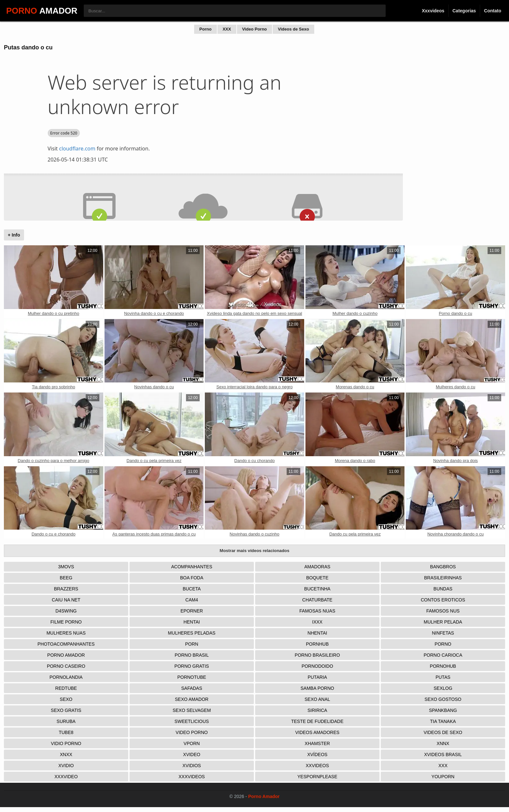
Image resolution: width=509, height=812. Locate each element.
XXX (227, 29)
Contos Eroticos (443, 600)
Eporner (192, 611)
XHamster (317, 743)
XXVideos (317, 766)
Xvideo (192, 754)
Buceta (192, 589)
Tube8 (66, 732)
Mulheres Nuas (66, 633)
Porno (205, 29)
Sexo (66, 699)
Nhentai (317, 633)
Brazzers (66, 589)
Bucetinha (317, 589)
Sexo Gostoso (443, 699)
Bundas (443, 589)
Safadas (192, 688)
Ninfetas (443, 633)
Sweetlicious (192, 721)
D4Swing (66, 611)
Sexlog (443, 688)
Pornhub (317, 644)
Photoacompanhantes (66, 644)
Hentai (192, 622)
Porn (192, 644)
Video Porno (255, 29)
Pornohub (443, 666)
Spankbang (443, 710)
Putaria (317, 677)
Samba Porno (317, 688)
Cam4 (192, 600)
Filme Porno (66, 622)
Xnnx (443, 743)
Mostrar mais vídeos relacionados (255, 551)
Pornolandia (66, 677)
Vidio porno (66, 743)
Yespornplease (317, 777)
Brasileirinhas (443, 578)
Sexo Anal (317, 699)
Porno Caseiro (66, 666)
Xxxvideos (433, 11)
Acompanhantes (192, 567)
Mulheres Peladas (192, 633)
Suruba (66, 721)
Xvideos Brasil (443, 754)
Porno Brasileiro (317, 655)
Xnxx (66, 754)
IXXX (317, 622)
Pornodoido (317, 666)
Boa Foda (192, 578)
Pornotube (192, 677)
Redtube (66, 688)
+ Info (14, 235)
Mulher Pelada (443, 622)
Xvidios (192, 766)
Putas (443, 677)
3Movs (66, 567)
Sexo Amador (192, 699)
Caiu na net (66, 600)
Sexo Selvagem (192, 710)
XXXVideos (192, 777)
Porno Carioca (443, 655)
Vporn (192, 743)
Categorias (464, 11)
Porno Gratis (192, 666)
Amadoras (317, 567)
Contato (493, 11)
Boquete (317, 578)
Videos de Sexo (293, 29)
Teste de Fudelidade (317, 721)
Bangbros (443, 567)
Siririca (317, 710)
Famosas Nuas (317, 611)
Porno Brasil (192, 655)
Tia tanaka (443, 721)
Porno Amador (66, 655)
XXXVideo (66, 777)
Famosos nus (443, 611)
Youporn (443, 777)
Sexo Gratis (66, 710)
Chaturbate (317, 600)
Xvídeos (317, 754)
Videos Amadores (317, 732)
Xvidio (66, 766)
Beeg (66, 578)
